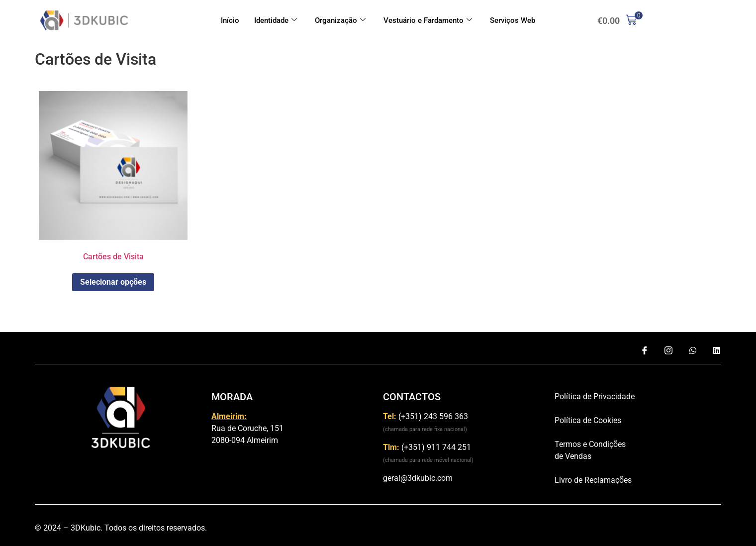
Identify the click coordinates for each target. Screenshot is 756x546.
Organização (340, 20)
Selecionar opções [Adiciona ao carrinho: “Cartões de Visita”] (113, 282)
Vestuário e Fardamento (428, 20)
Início (230, 20)
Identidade (276, 20)
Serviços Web (513, 20)
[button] (617, 21)
